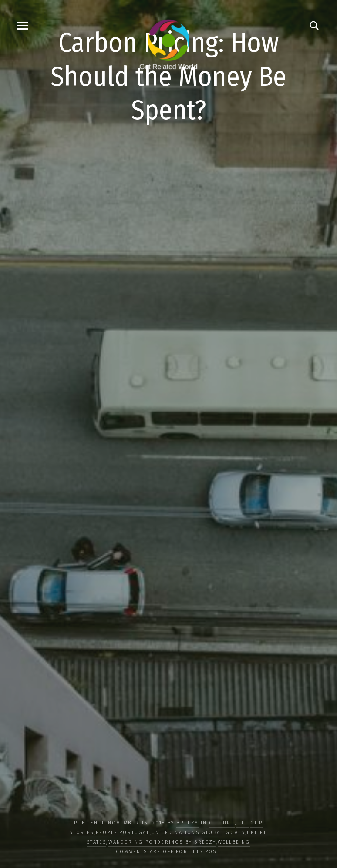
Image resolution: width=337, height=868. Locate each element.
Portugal (135, 833)
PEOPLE (107, 833)
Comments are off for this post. (168, 852)
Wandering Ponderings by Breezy (162, 842)
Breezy (187, 823)
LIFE (243, 823)
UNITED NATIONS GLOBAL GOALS (198, 833)
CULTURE (222, 823)
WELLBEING (234, 842)
